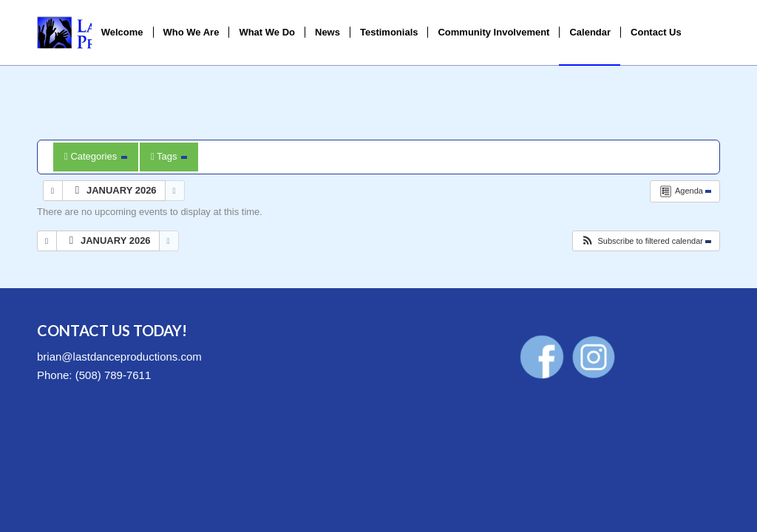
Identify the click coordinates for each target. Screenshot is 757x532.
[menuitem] (122, 33)
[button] (646, 241)
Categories (96, 156)
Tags (169, 156)
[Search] (706, 33)
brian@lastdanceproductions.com (119, 357)
